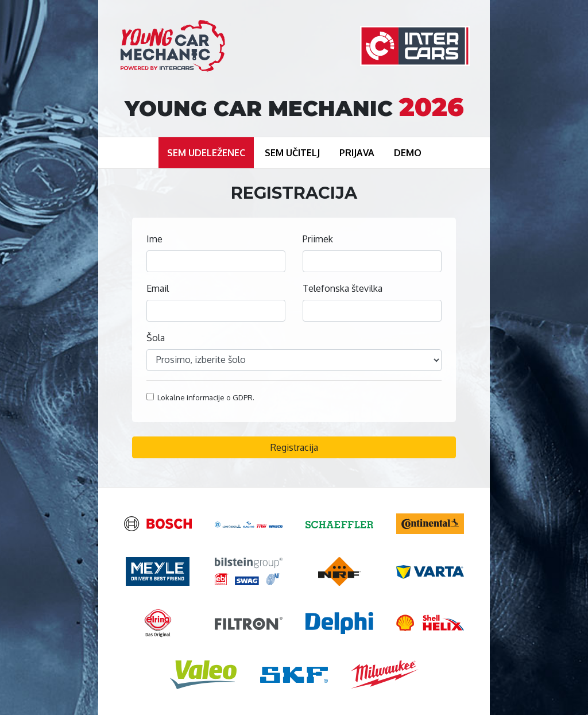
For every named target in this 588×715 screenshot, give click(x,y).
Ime (154, 239)
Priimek (318, 239)
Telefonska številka (343, 288)
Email (158, 288)
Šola (156, 338)
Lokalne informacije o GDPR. (200, 397)
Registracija (294, 447)
